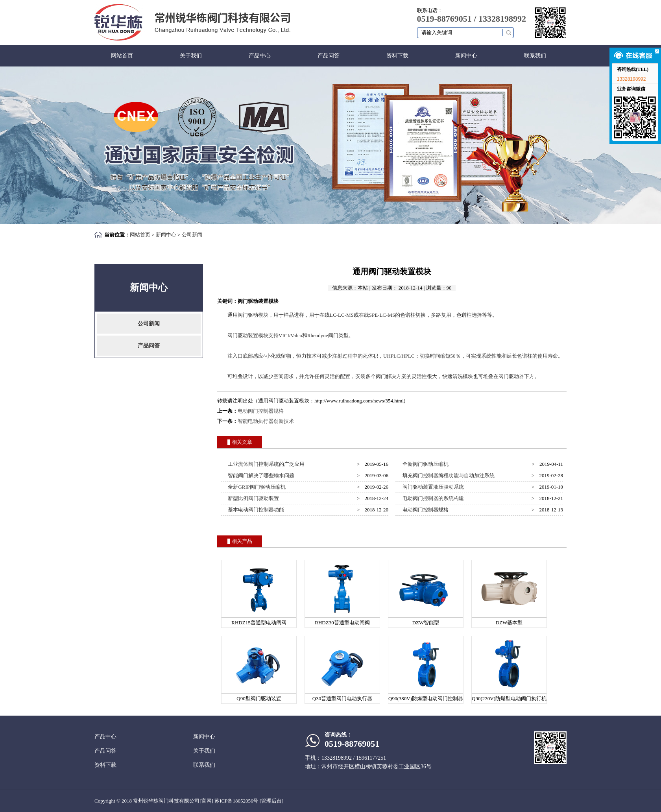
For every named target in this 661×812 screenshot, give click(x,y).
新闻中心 (466, 56)
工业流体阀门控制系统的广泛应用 (265, 464)
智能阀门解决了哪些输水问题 (260, 475)
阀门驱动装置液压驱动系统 (432, 487)
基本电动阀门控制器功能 (255, 510)
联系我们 (535, 56)
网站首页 (122, 56)
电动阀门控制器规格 (261, 411)
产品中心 (260, 56)
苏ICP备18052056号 (236, 801)
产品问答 (329, 56)
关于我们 (191, 56)
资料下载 (397, 56)
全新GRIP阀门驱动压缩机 (256, 487)
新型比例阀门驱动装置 (252, 498)
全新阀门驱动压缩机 (425, 464)
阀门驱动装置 (243, 335)
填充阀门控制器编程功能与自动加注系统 (448, 475)
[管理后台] (272, 801)
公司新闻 (192, 235)
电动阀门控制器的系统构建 (432, 498)
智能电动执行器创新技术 (266, 421)
